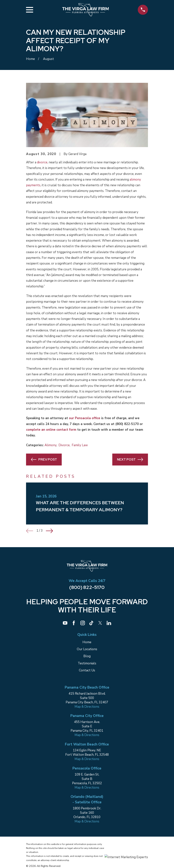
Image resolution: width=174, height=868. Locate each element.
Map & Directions (87, 707)
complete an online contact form (51, 430)
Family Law (80, 445)
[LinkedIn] (109, 623)
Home (87, 642)
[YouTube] (65, 623)
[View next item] (49, 531)
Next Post (130, 460)
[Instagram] (83, 623)
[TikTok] (91, 623)
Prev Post (44, 460)
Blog (87, 656)
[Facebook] (74, 623)
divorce (42, 162)
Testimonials (87, 663)
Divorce (64, 445)
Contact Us (87, 670)
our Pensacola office (85, 418)
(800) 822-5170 (127, 424)
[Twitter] (100, 623)
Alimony (50, 445)
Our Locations (87, 649)
